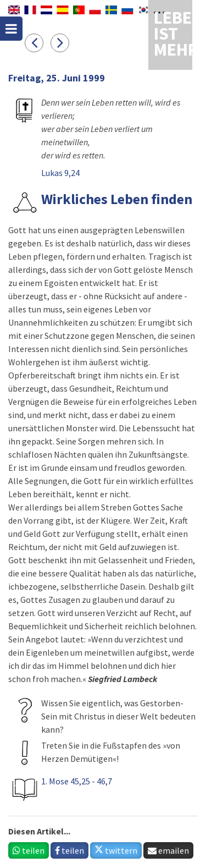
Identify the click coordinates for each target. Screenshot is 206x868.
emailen (168, 850)
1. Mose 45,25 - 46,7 (77, 781)
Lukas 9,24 (60, 173)
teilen (29, 850)
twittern (116, 850)
